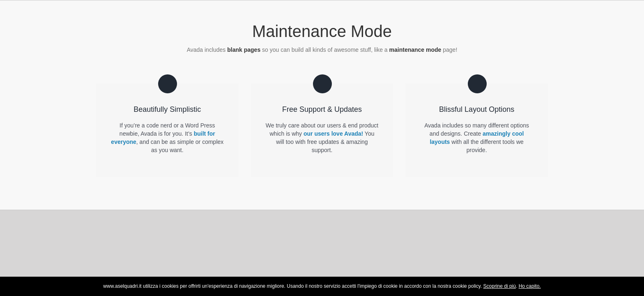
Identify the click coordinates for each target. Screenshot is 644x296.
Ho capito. (530, 286)
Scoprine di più (500, 286)
